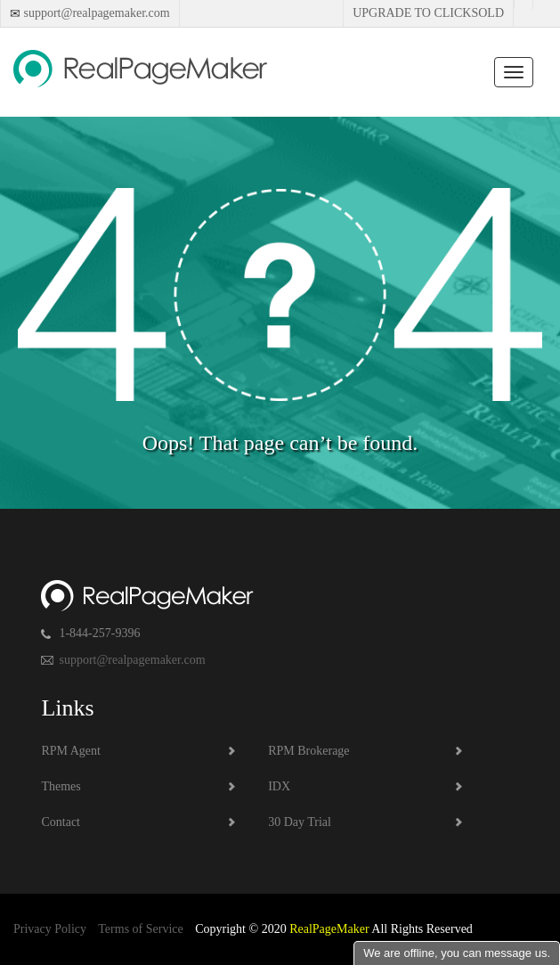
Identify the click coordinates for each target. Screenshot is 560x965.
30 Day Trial (300, 822)
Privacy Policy (50, 929)
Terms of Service (140, 929)
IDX (279, 786)
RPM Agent (71, 751)
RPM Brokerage (308, 751)
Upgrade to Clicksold (428, 13)
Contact (61, 822)
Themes (61, 786)
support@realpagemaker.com (95, 13)
